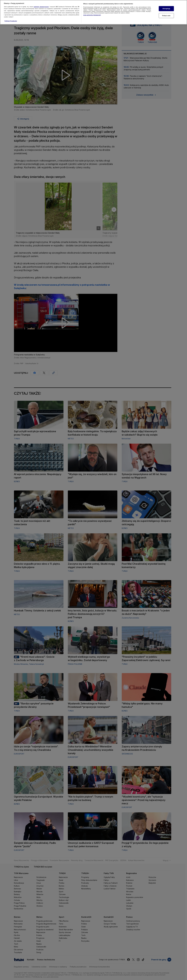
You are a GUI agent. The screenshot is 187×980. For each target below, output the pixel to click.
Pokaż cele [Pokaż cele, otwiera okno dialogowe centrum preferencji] (166, 16)
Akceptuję (166, 9)
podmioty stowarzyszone (41, 7)
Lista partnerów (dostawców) (92, 15)
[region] (93, 12)
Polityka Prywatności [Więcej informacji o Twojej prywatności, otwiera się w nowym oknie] (11, 21)
